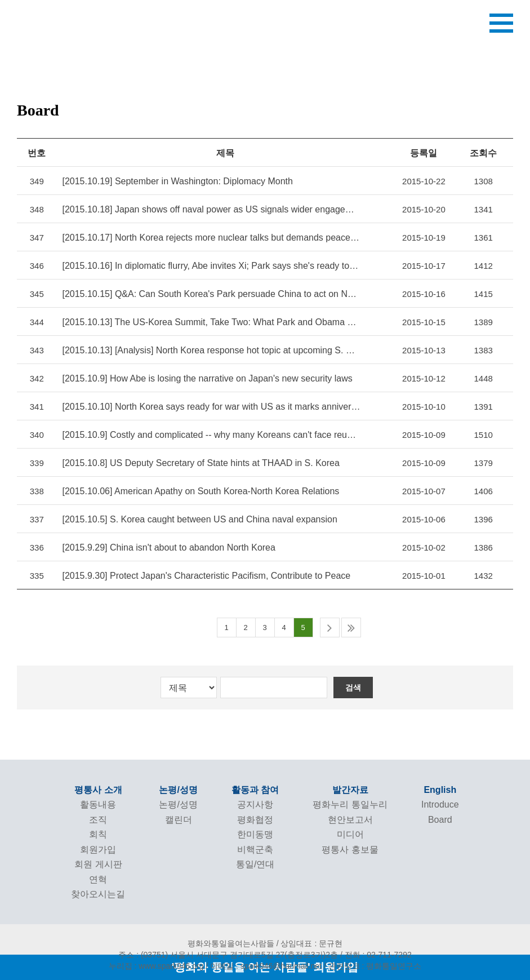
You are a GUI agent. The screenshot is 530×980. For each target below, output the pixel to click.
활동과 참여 (255, 790)
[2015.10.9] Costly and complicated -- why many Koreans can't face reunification (211, 435)
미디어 (350, 834)
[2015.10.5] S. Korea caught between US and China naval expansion (199, 519)
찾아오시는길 (98, 894)
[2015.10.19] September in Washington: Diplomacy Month (177, 181)
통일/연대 (255, 864)
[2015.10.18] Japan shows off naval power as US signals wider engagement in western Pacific (211, 209)
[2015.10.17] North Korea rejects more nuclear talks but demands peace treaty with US (211, 238)
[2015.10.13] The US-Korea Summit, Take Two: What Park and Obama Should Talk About (211, 322)
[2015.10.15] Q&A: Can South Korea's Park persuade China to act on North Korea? (211, 294)
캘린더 (179, 820)
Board (440, 820)
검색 (353, 688)
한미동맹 (255, 834)
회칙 (98, 834)
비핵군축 (255, 850)
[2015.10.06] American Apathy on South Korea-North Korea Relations (201, 491)
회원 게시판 (98, 864)
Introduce (440, 804)
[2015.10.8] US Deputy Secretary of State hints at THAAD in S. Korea (201, 463)
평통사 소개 (98, 790)
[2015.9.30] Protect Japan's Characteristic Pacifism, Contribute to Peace (206, 576)
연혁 (98, 879)
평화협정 (255, 820)
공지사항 (255, 804)
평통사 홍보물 (350, 850)
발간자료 (350, 790)
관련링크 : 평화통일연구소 (375, 966)
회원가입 (98, 850)
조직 (98, 820)
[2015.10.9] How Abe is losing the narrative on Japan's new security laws (207, 378)
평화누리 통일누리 (350, 804)
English (440, 790)
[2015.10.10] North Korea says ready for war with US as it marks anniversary (211, 407)
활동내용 (98, 804)
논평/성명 (178, 790)
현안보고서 (350, 820)
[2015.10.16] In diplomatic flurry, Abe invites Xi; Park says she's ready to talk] (211, 266)
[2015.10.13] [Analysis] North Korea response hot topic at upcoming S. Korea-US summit (211, 350)
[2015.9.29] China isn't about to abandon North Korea (168, 547)
